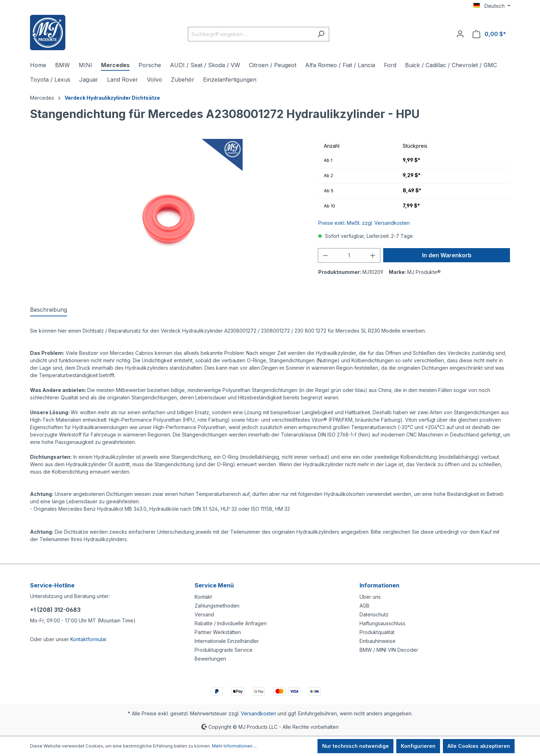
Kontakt (203, 597)
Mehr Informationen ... (234, 746)
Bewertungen (210, 659)
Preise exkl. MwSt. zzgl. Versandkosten (364, 223)
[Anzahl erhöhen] (373, 255)
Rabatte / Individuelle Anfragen (231, 623)
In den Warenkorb (447, 255)
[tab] (49, 310)
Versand (204, 614)
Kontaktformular (88, 639)
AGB (364, 606)
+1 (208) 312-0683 (55, 610)
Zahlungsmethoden (217, 606)
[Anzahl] (349, 255)
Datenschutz (374, 614)
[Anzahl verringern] (325, 255)
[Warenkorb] (489, 34)
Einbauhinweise (378, 641)
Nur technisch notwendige (355, 746)
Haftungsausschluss (382, 623)
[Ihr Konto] (460, 34)
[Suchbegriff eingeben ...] (250, 34)
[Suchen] (321, 34)
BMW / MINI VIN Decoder (389, 650)
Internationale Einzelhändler (227, 641)
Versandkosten (259, 713)
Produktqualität (377, 632)
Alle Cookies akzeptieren (479, 746)
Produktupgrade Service (224, 650)
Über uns (370, 597)
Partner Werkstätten (218, 632)
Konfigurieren (418, 746)
